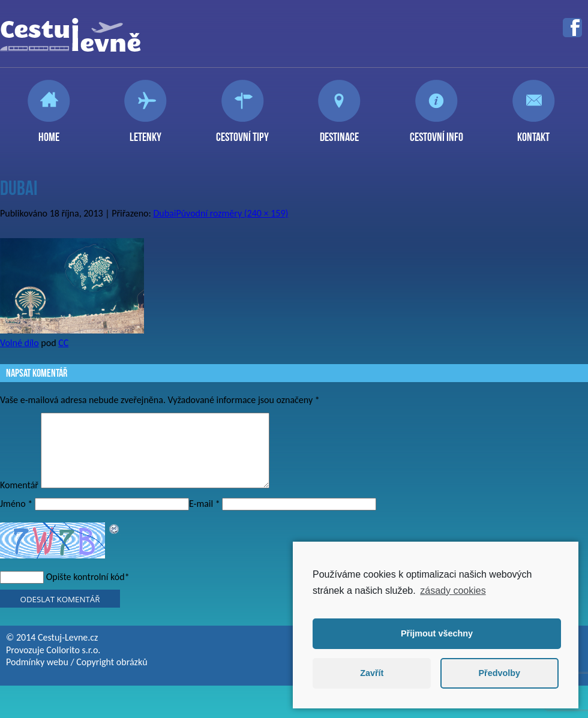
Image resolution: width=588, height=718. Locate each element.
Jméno (16, 518)
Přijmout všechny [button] (437, 633)
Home (49, 132)
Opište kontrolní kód (85, 591)
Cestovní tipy (242, 132)
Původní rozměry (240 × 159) (232, 213)
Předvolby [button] (499, 673)
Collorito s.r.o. (73, 664)
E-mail (205, 518)
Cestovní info (436, 132)
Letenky (145, 132)
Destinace (339, 132)
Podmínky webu (37, 676)
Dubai (164, 213)
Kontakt (533, 132)
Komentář (19, 499)
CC (63, 343)
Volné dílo (19, 343)
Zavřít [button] (372, 673)
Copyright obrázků (112, 676)
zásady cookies (453, 591)
